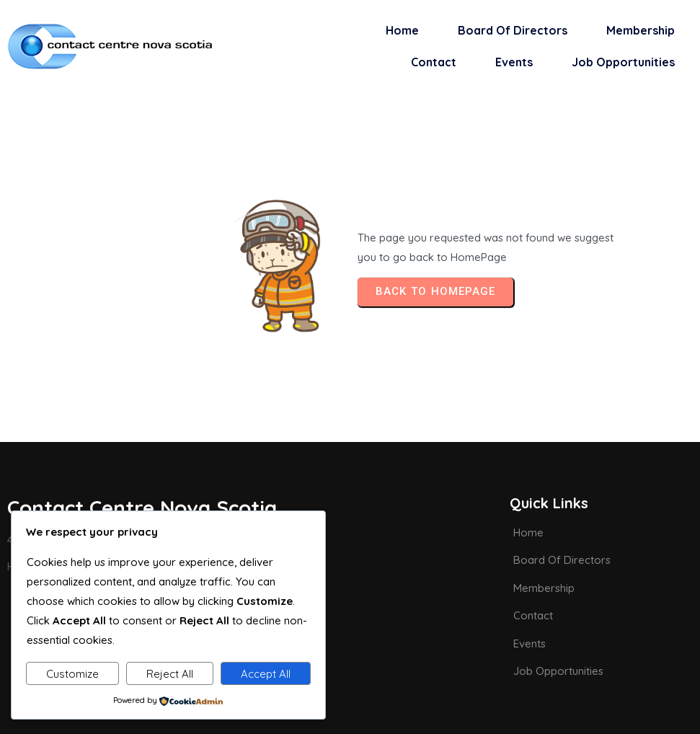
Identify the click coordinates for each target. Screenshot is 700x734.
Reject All (170, 674)
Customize (72, 674)
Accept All (266, 674)
